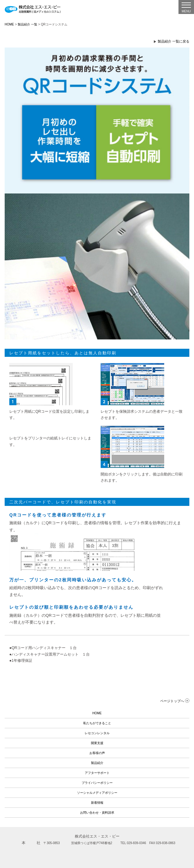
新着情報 (97, 803)
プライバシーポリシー (97, 783)
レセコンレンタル (97, 733)
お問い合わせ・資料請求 (97, 813)
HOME (9, 24)
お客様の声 (97, 753)
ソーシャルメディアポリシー (97, 793)
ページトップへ (172, 701)
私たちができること (97, 723)
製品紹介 (97, 763)
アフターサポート (97, 773)
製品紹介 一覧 (27, 24)
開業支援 (97, 743)
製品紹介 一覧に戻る (174, 41)
